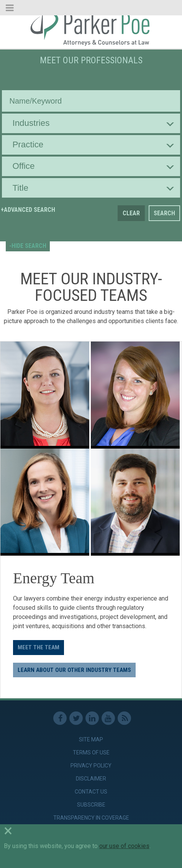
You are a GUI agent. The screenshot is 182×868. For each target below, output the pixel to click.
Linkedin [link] (92, 718)
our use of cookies (124, 846)
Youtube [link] (108, 718)
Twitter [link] (76, 718)
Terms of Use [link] (91, 752)
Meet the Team (39, 647)
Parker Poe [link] (91, 28)
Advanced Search (30, 210)
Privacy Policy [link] (91, 766)
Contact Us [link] (91, 792)
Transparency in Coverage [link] (91, 818)
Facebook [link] (60, 718)
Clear (131, 213)
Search (164, 213)
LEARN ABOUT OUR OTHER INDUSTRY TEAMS (74, 670)
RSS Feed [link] (124, 718)
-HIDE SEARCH (28, 246)
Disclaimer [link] (91, 779)
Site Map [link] (91, 739)
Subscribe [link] (91, 805)
